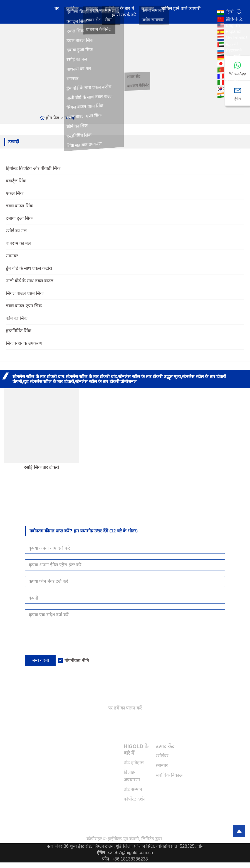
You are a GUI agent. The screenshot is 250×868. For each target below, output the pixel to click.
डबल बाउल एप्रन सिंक (24, 306)
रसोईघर (72, 9)
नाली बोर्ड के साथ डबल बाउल (30, 281)
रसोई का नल (16, 231)
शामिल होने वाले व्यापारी (181, 9)
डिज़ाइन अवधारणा (132, 776)
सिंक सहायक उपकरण (24, 343)
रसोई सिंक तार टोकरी (42, 467)
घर (57, 9)
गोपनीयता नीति (77, 661)
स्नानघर (92, 9)
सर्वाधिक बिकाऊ (169, 775)
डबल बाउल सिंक (19, 206)
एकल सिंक (15, 193)
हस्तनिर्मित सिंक (18, 331)
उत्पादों (70, 118)
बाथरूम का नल (18, 243)
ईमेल (101, 853)
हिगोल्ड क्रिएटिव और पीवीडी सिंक (33, 168)
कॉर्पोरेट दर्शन (134, 799)
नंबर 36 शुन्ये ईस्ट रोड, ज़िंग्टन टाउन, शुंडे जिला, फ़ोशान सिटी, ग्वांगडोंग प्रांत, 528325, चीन (129, 846)
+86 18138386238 (130, 859)
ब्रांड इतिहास (134, 762)
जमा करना (40, 660)
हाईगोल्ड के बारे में (120, 9)
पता (49, 846)
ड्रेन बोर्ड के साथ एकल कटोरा (29, 268)
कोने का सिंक (17, 318)
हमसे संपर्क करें (124, 15)
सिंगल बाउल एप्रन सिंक (25, 293)
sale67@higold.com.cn (130, 853)
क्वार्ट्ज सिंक (16, 181)
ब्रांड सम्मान (133, 789)
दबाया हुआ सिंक (19, 218)
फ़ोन (106, 859)
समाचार (148, 9)
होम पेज (53, 118)
